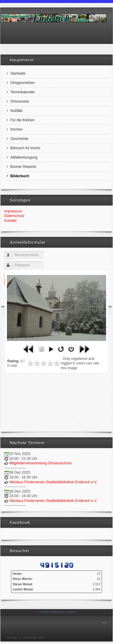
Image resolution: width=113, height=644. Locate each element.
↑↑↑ (104, 623)
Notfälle (16, 111)
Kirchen (16, 129)
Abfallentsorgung (24, 157)
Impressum (13, 211)
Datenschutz (14, 216)
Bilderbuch (20, 176)
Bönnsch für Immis (25, 148)
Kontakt (10, 221)
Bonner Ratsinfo (23, 167)
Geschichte (19, 139)
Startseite (18, 73)
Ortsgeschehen (22, 83)
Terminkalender (23, 92)
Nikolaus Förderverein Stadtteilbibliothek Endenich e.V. (53, 482)
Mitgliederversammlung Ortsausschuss (41, 463)
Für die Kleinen (22, 120)
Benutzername (11, 253)
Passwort (11, 263)
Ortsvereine (20, 101)
